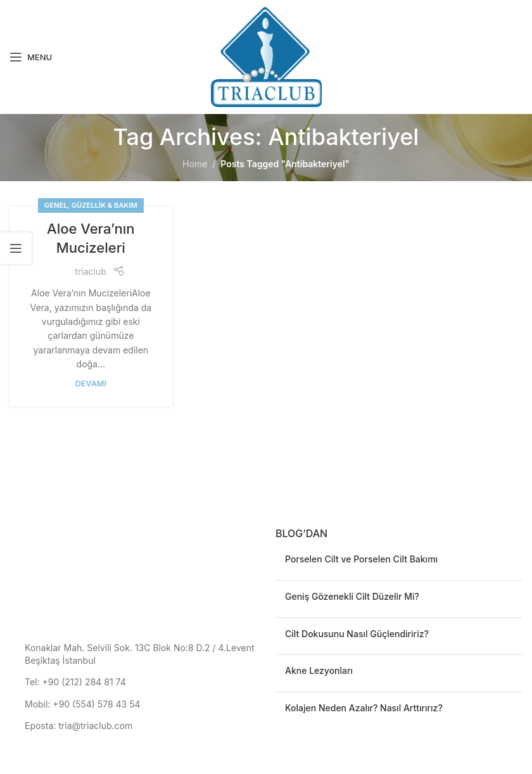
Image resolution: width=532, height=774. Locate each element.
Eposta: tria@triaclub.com (79, 726)
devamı (91, 384)
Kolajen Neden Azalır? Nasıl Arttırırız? (364, 708)
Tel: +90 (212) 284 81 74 (75, 682)
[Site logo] (266, 56)
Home (195, 164)
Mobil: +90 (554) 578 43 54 (83, 704)
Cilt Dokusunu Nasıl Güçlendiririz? (357, 634)
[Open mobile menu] (31, 57)
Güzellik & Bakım (104, 205)
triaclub (90, 271)
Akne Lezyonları (319, 670)
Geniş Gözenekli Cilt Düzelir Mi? (352, 596)
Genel (56, 205)
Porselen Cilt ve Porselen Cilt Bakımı (361, 559)
